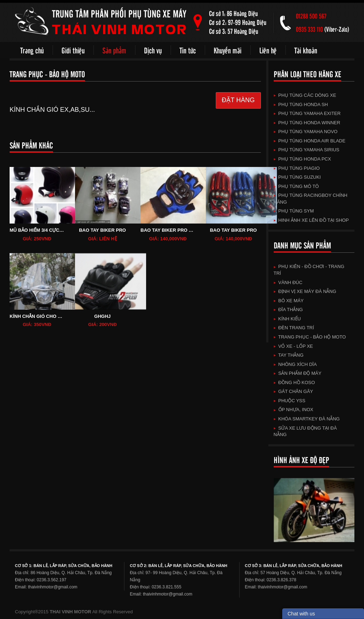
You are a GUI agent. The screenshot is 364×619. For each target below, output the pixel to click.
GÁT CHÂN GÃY (293, 391)
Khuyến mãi (227, 50)
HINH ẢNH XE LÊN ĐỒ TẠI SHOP (311, 220)
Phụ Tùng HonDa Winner (307, 123)
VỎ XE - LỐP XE (293, 346)
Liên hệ (268, 50)
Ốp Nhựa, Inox (294, 410)
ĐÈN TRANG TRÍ (294, 328)
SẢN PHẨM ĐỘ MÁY (298, 373)
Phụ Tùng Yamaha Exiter (307, 113)
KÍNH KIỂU (287, 319)
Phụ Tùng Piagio (297, 168)
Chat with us (301, 614)
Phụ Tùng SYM (294, 211)
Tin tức (188, 50)
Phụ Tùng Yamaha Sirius (307, 150)
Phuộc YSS (290, 401)
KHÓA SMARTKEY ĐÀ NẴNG (307, 419)
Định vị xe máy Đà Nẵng (305, 291)
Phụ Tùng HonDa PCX (303, 159)
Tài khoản (306, 50)
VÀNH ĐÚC (288, 282)
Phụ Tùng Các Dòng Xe (305, 95)
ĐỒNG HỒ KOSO (294, 382)
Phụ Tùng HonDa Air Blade (310, 141)
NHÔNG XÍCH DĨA (295, 364)
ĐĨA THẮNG (288, 309)
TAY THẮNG (289, 355)
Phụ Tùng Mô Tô (296, 186)
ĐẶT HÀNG (238, 100)
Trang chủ (32, 50)
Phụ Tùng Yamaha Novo (306, 132)
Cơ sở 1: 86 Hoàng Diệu (233, 13)
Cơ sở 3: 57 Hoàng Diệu (234, 31)
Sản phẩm (114, 50)
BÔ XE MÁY (289, 301)
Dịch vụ (153, 50)
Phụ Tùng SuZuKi (297, 177)
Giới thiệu (73, 50)
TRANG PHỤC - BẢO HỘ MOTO (310, 337)
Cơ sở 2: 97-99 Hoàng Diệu (238, 22)
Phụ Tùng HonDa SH (301, 104)
